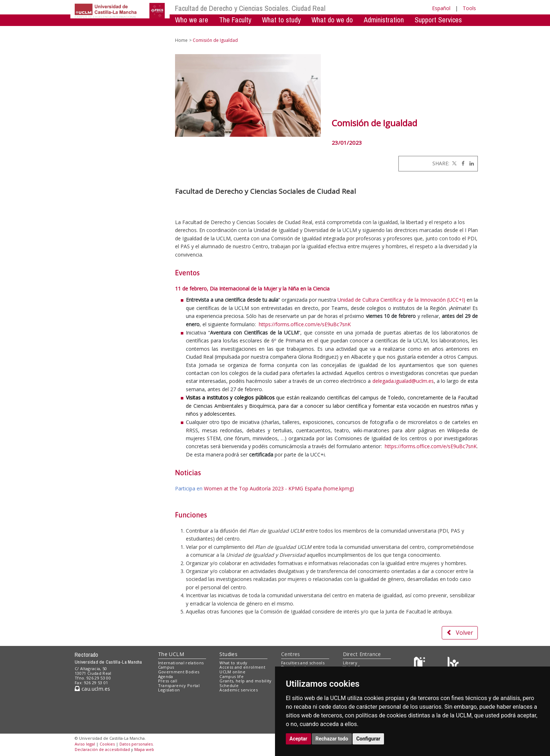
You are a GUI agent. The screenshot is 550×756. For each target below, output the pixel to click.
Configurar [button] (368, 739)
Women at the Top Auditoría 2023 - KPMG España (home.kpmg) (279, 488)
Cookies (107, 744)
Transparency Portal (179, 685)
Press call (168, 681)
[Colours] (453, 664)
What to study (281, 20)
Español (441, 8)
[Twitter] (454, 163)
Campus (166, 667)
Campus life (232, 676)
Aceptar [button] (298, 739)
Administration (384, 20)
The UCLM (171, 654)
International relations (181, 663)
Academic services (239, 690)
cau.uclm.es (92, 689)
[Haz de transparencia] (421, 664)
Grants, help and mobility (245, 681)
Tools (469, 8)
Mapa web (144, 749)
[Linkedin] (470, 163)
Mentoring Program (234, 30)
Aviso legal (85, 744)
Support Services (438, 20)
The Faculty (235, 20)
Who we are (192, 20)
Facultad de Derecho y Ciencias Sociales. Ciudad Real (250, 8)
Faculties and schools (303, 663)
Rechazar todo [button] (332, 739)
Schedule (229, 685)
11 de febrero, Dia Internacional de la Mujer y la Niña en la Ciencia (252, 289)
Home (181, 40)
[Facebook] (461, 163)
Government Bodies (179, 672)
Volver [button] (460, 633)
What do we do (332, 20)
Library (350, 663)
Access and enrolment (242, 667)
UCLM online (232, 672)
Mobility (185, 30)
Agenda (166, 676)
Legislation (169, 690)
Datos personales (136, 744)
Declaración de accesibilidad (102, 749)
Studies (228, 654)
